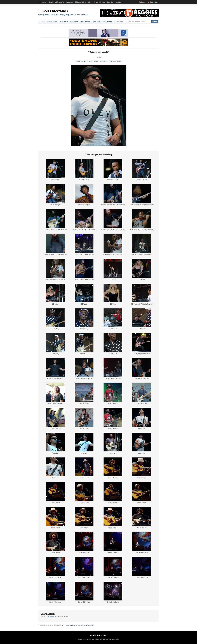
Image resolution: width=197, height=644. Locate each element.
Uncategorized (108, 22)
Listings (119, 2)
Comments (154, 2)
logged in (53, 617)
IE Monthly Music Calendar (104, 2)
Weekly (120, 22)
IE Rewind (74, 22)
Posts (143, 2)
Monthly (96, 22)
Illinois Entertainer (53, 11)
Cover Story (52, 22)
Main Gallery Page (106, 61)
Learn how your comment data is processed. (80, 625)
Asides (42, 22)
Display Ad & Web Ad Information (61, 2)
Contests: (43, 2)
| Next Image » (117, 61)
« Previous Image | (81, 61)
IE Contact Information (83, 2)
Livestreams (85, 22)
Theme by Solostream (112, 639)
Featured (64, 22)
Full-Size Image (93, 61)
